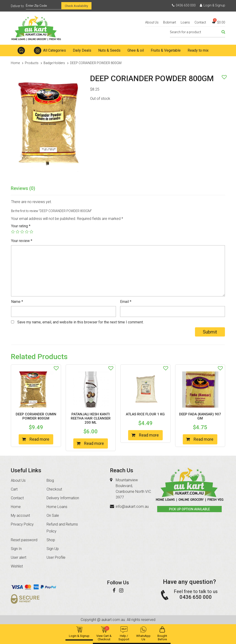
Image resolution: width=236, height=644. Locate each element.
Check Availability (76, 6)
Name (17, 302)
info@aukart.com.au (132, 507)
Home (21, 50)
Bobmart (170, 22)
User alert (19, 557)
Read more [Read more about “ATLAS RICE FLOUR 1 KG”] (149, 435)
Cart (14, 489)
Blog (50, 480)
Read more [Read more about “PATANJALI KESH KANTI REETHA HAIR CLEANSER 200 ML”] (94, 443)
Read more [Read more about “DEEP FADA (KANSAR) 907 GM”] (204, 439)
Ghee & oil (136, 50)
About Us (152, 22)
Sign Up (53, 549)
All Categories (55, 50)
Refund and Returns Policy (62, 528)
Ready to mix (198, 50)
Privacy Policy (22, 524)
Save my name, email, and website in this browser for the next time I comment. (80, 322)
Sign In (16, 549)
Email (126, 302)
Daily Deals (82, 50)
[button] (223, 76)
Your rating (21, 226)
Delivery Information (63, 498)
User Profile (56, 557)
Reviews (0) (23, 188)
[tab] (23, 189)
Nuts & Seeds (109, 50)
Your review (22, 241)
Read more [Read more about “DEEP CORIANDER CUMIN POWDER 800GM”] (39, 439)
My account (20, 515)
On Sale (53, 515)
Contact (200, 22)
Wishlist (17, 566)
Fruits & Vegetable (166, 50)
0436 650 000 (184, 5)
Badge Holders (54, 63)
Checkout (54, 489)
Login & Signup (212, 5)
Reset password (24, 540)
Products (32, 63)
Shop (51, 540)
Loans (185, 22)
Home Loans (57, 507)
